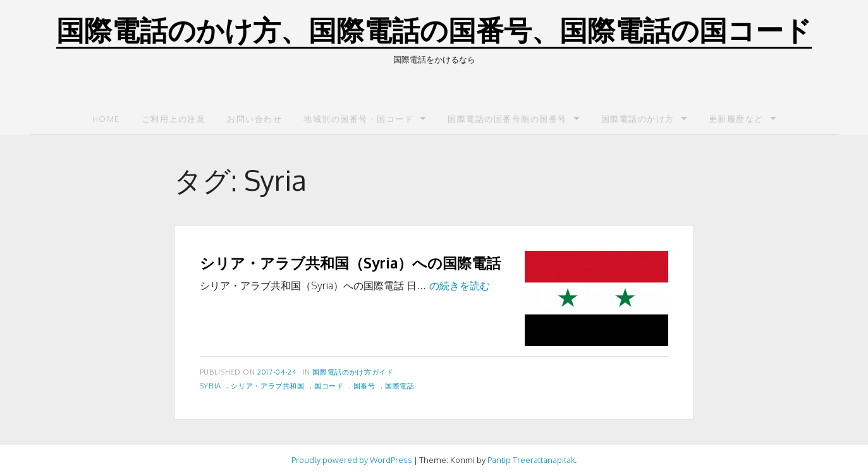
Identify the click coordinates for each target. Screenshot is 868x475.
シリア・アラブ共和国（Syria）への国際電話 (350, 262)
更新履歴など (736, 119)
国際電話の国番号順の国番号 (507, 119)
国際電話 (400, 386)
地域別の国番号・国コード (358, 119)
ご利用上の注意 (174, 119)
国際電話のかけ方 (638, 119)
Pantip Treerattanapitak (531, 460)
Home (106, 119)
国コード (329, 386)
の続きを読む (460, 286)
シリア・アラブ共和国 (267, 386)
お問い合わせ (254, 119)
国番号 (364, 386)
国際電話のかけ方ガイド (353, 372)
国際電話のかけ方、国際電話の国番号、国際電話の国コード (434, 29)
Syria (211, 386)
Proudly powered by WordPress (352, 460)
